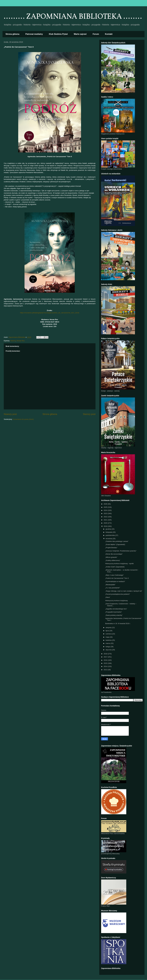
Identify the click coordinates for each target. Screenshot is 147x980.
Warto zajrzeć (80, 34)
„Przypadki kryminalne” (113, 612)
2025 (106, 507)
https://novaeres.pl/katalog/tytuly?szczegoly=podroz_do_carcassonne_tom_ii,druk (50, 313)
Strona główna (12, 34)
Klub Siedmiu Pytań (58, 34)
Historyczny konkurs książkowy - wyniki (119, 564)
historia (13, 341)
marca (108, 643)
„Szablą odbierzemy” (113, 560)
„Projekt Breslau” (111, 548)
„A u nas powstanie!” (113, 588)
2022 (106, 517)
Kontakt (109, 34)
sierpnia (109, 628)
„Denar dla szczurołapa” (114, 554)
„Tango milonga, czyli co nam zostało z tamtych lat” (124, 591)
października (111, 535)
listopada (109, 532)
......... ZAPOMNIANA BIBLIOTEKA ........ (73, 17)
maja (108, 637)
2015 (106, 663)
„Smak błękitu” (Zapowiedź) (115, 544)
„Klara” (108, 597)
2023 (106, 513)
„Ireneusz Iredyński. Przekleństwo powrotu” (121, 551)
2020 (106, 523)
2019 (106, 526)
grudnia (109, 529)
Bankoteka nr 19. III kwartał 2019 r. (118, 623)
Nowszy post (10, 414)
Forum (96, 34)
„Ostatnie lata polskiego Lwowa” (117, 541)
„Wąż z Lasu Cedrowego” (114, 575)
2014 (106, 666)
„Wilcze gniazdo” (111, 557)
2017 (106, 657)
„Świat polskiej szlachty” (114, 615)
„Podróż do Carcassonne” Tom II (117, 578)
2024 (106, 510)
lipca (108, 631)
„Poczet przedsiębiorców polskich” (118, 594)
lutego (108, 647)
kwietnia (109, 640)
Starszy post (89, 414)
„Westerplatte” (110, 585)
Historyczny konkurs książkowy (116, 601)
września (109, 539)
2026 (106, 504)
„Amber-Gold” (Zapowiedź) (115, 567)
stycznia (109, 650)
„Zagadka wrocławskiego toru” (116, 609)
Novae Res (21, 341)
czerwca (109, 634)
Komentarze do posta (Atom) (23, 419)
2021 (106, 520)
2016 (106, 660)
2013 (106, 670)
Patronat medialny (34, 34)
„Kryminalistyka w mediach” (115, 581)
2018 (106, 654)
